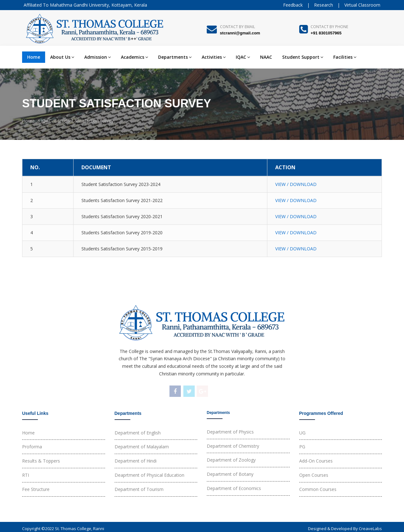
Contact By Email (238, 27)
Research (324, 5)
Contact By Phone (329, 27)
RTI (26, 475)
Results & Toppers (41, 461)
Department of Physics (230, 432)
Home (34, 57)
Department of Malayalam (142, 447)
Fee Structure (36, 489)
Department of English (138, 433)
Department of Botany (230, 474)
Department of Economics (234, 488)
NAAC (266, 57)
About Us (62, 57)
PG (302, 447)
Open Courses (314, 475)
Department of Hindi (136, 461)
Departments (175, 57)
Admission (98, 57)
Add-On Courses (316, 461)
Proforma (32, 447)
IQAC (243, 57)
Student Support (303, 57)
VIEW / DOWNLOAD (296, 184)
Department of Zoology (231, 460)
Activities (214, 57)
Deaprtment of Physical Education (149, 475)
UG (302, 433)
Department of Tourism (139, 489)
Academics (134, 57)
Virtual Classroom (362, 5)
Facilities (345, 57)
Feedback (293, 5)
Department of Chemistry (233, 446)
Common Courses (318, 489)
